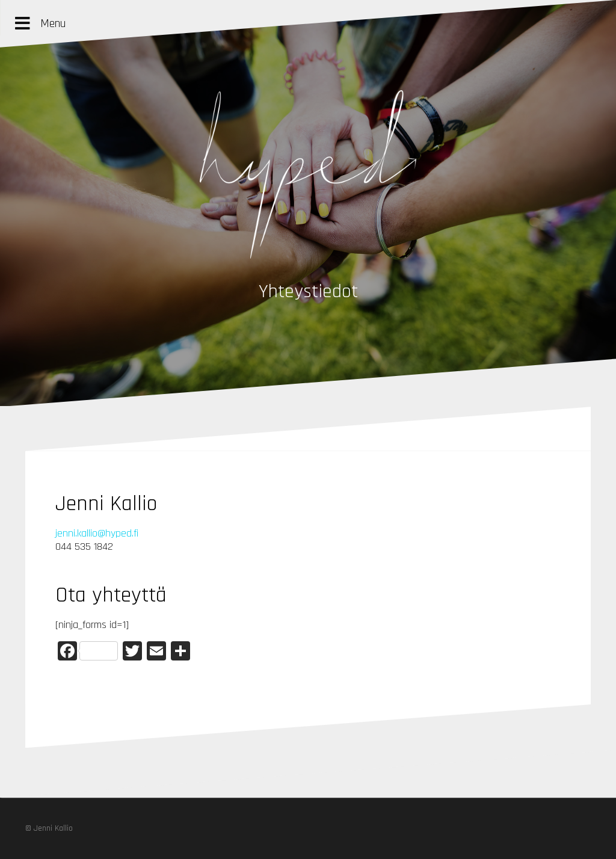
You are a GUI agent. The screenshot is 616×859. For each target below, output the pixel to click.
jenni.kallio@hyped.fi (97, 533)
